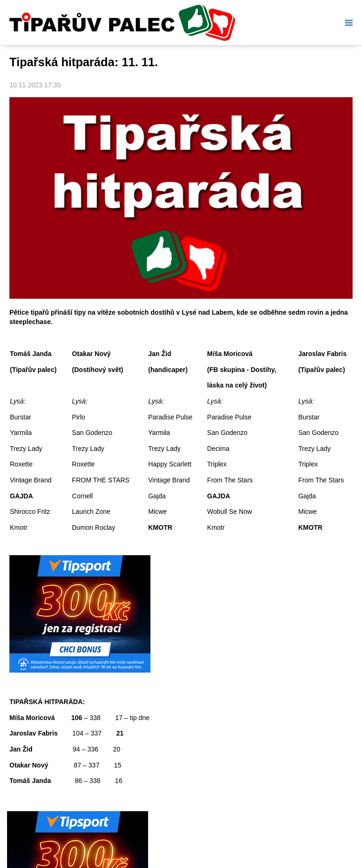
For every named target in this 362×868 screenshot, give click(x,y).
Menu (347, 23)
